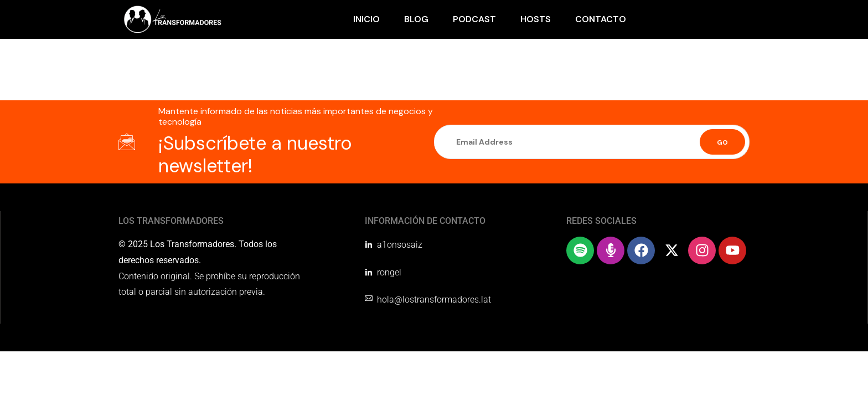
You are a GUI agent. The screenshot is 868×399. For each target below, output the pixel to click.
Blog (416, 19)
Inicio (366, 19)
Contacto (601, 19)
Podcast (474, 19)
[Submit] (722, 142)
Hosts (536, 19)
